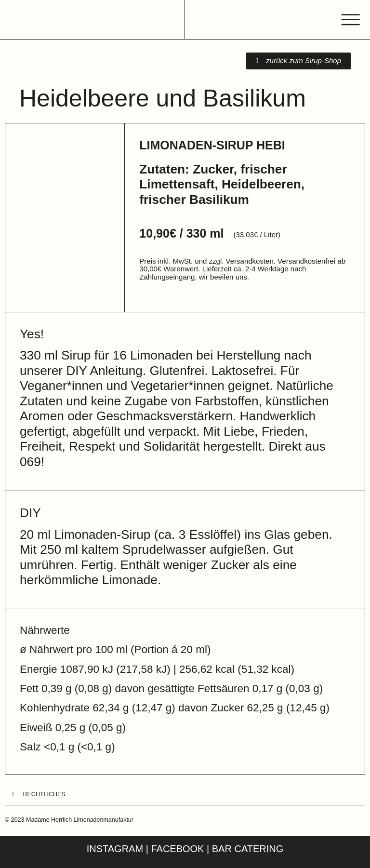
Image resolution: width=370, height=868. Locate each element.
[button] (185, 795)
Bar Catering (248, 849)
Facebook (177, 849)
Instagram (115, 849)
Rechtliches (44, 794)
